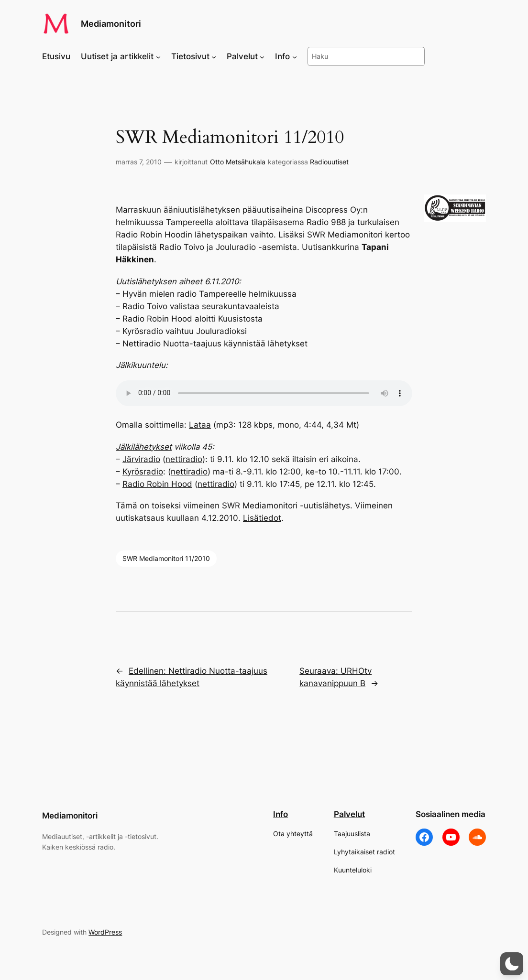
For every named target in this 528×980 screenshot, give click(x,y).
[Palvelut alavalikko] (262, 56)
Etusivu (56, 56)
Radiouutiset (329, 162)
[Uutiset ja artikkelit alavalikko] (158, 56)
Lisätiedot (262, 518)
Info (280, 814)
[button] (512, 964)
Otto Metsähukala (238, 162)
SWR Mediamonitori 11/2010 (166, 558)
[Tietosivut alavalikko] (214, 56)
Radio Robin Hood (157, 484)
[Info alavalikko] (295, 56)
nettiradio (184, 459)
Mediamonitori (111, 23)
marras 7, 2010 (139, 162)
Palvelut (349, 814)
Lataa (200, 425)
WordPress (105, 932)
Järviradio (141, 459)
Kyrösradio (143, 472)
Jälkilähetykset (144, 447)
